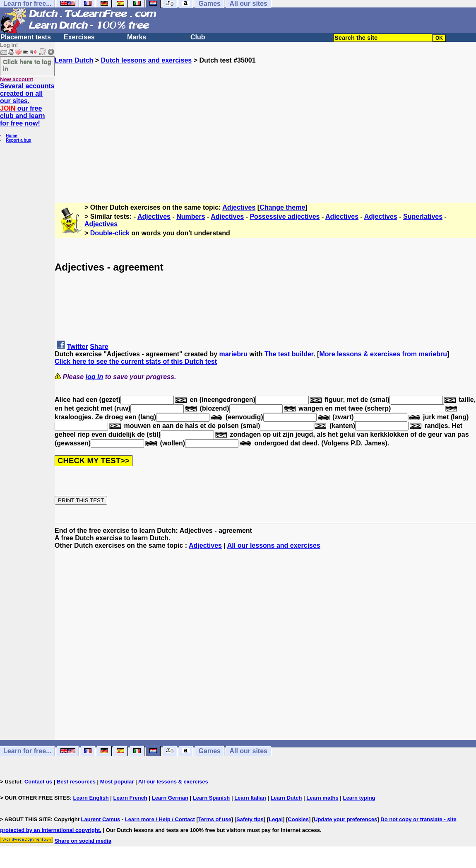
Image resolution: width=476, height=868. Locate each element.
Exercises (79, 37)
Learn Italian (250, 798)
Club (198, 37)
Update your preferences (345, 819)
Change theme (282, 207)
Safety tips (250, 819)
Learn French (130, 798)
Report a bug (19, 140)
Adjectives (239, 207)
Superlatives (423, 216)
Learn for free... (27, 751)
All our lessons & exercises (173, 782)
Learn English (91, 798)
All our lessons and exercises (274, 545)
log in (95, 377)
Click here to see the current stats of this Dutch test (136, 361)
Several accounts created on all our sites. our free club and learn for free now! (27, 105)
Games (210, 751)
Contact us (38, 782)
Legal (276, 819)
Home (12, 136)
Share (99, 347)
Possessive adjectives (285, 216)
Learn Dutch (74, 60)
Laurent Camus (101, 819)
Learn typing (359, 798)
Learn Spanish (212, 798)
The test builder (289, 354)
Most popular (117, 782)
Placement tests (26, 37)
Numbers (191, 216)
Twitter (77, 347)
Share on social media (83, 841)
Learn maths (322, 798)
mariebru (233, 354)
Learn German (170, 798)
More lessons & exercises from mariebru (383, 354)
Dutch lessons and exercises (147, 60)
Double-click (110, 233)
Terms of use (215, 819)
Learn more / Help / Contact (160, 819)
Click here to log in (27, 65)
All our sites (248, 751)
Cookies (298, 819)
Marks (137, 37)
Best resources (76, 782)
